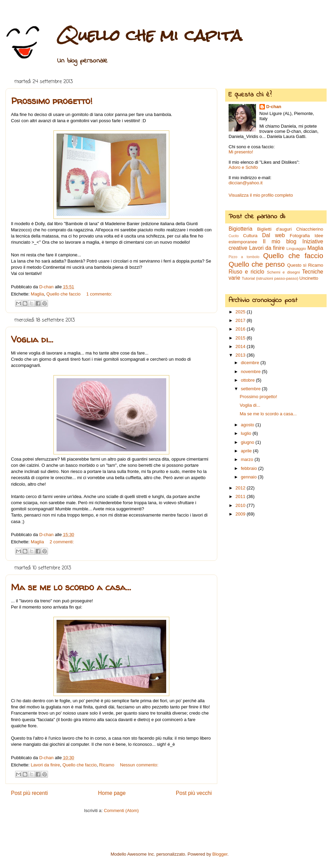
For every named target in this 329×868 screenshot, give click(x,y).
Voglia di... (32, 339)
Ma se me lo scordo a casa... (71, 587)
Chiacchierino (310, 229)
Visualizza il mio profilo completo (261, 195)
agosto (248, 425)
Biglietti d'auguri (274, 229)
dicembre (251, 363)
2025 (241, 312)
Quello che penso (257, 264)
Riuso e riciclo (246, 272)
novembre (251, 372)
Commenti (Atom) (121, 811)
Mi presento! (241, 152)
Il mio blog (280, 241)
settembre (251, 389)
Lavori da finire (45, 765)
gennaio (249, 477)
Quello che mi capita (149, 35)
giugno (248, 442)
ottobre (248, 380)
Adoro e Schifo (243, 167)
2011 (241, 496)
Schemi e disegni (283, 272)
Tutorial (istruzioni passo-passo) (270, 278)
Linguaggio (296, 248)
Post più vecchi (194, 793)
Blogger (220, 854)
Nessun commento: (139, 765)
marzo (248, 459)
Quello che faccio (63, 294)
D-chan (274, 107)
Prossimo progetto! (52, 101)
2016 (241, 329)
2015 (241, 338)
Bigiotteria (240, 229)
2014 (241, 346)
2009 (241, 514)
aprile (247, 451)
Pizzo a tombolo (244, 257)
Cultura (250, 236)
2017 (241, 320)
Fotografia (300, 236)
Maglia (37, 294)
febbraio (250, 468)
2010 (241, 505)
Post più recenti (29, 793)
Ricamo (107, 765)
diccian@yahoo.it (246, 183)
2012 (241, 488)
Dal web (273, 235)
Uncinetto (309, 278)
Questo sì (297, 265)
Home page (112, 793)
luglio (247, 433)
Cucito (234, 236)
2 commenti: (62, 542)
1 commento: (99, 294)
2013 (241, 355)
